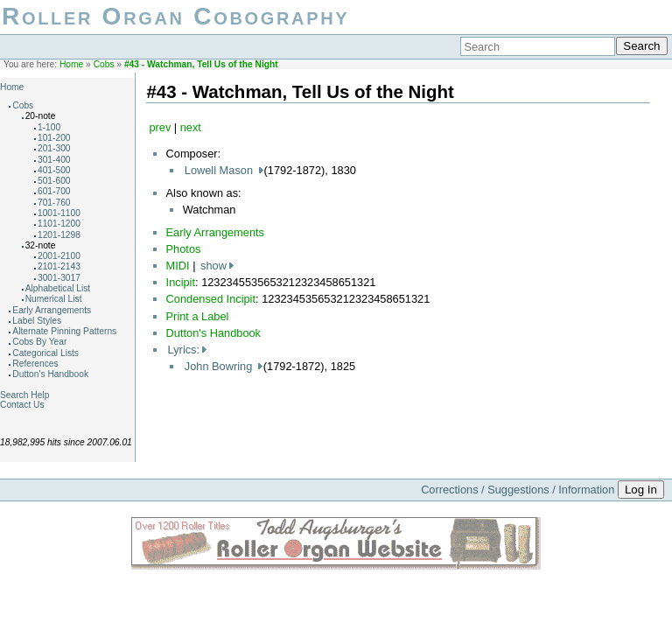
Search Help (24, 395)
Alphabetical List (58, 288)
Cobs (104, 64)
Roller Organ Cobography (175, 16)
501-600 (54, 181)
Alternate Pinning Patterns (64, 331)
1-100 (49, 127)
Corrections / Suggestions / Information (518, 490)
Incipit (181, 282)
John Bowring (220, 366)
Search (641, 46)
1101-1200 (59, 224)
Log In (641, 490)
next (191, 127)
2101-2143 (59, 266)
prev (160, 127)
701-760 (54, 203)
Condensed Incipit (211, 299)
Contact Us (22, 405)
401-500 (54, 170)
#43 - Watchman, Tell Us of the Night (201, 64)
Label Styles (37, 321)
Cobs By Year (39, 342)
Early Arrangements (52, 310)
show (213, 266)
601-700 (54, 191)
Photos (184, 249)
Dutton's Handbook (50, 374)
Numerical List (54, 299)
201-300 (54, 148)
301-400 (54, 160)
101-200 (54, 138)
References (35, 364)
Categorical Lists (45, 353)
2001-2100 (59, 256)
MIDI (178, 266)
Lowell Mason (220, 170)
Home (71, 64)
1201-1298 (59, 235)
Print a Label (198, 316)
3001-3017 (59, 278)
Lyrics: (184, 350)
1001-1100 (59, 213)
